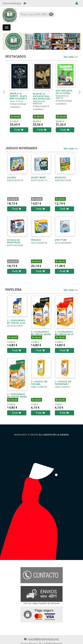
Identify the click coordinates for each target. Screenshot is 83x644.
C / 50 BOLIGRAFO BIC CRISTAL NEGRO (41, 333)
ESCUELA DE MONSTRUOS (14, 241)
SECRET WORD (38, 178)
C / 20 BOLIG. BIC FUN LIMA (39, 383)
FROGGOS (36, 240)
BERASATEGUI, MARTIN (62, 97)
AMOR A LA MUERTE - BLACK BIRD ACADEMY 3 (18, 96)
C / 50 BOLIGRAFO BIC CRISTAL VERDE (17, 396)
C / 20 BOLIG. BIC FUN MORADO (63, 383)
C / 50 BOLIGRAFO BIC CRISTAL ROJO (64, 333)
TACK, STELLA (16, 101)
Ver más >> (71, 57)
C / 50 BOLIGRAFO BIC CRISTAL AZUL (16, 322)
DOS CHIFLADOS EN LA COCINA (64, 92)
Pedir (19, 130)
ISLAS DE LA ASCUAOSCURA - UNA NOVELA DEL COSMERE (42, 98)
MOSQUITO (60, 178)
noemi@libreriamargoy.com (43, 639)
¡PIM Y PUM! (61, 240)
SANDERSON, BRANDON (39, 103)
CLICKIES (12, 178)
